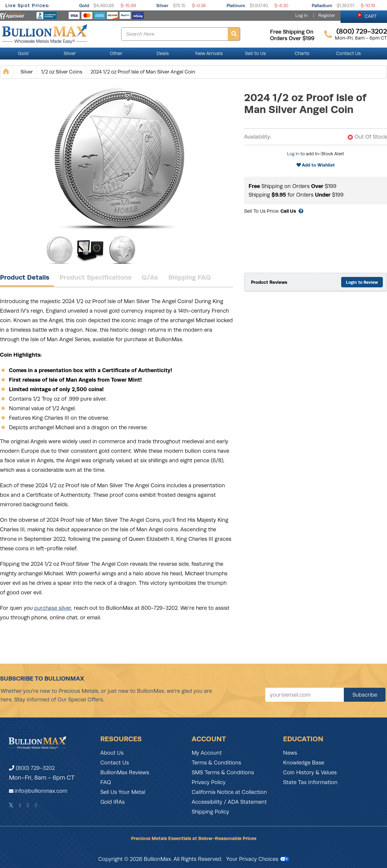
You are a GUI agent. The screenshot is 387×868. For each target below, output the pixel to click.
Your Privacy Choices (258, 859)
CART (367, 15)
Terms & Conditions (216, 763)
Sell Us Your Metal (123, 792)
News (290, 753)
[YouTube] (36, 805)
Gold (84, 6)
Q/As (150, 277)
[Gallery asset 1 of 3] (119, 157)
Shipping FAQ (189, 277)
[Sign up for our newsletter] (305, 695)
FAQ (106, 782)
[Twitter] (11, 805)
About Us (112, 753)
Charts (302, 54)
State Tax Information (310, 782)
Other (116, 54)
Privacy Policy (209, 782)
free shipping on (292, 32)
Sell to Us (255, 54)
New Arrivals (209, 54)
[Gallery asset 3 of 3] (122, 250)
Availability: (258, 137)
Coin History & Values (310, 773)
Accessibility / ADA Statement (229, 802)
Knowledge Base (304, 763)
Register (327, 15)
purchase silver (53, 608)
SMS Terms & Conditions (223, 773)
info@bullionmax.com (41, 791)
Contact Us (348, 54)
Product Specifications (96, 277)
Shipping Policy (210, 812)
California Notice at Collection (229, 792)
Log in (293, 154)
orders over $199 (292, 38)
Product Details (25, 277)
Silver (162, 6)
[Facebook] (20, 805)
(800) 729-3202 (32, 768)
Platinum (236, 6)
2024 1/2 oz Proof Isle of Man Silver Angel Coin (143, 72)
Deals (163, 54)
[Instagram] (28, 805)
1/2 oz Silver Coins (62, 72)
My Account (207, 753)
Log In (302, 15)
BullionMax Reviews (125, 773)
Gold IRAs (113, 802)
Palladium (322, 6)
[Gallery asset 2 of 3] (91, 250)
